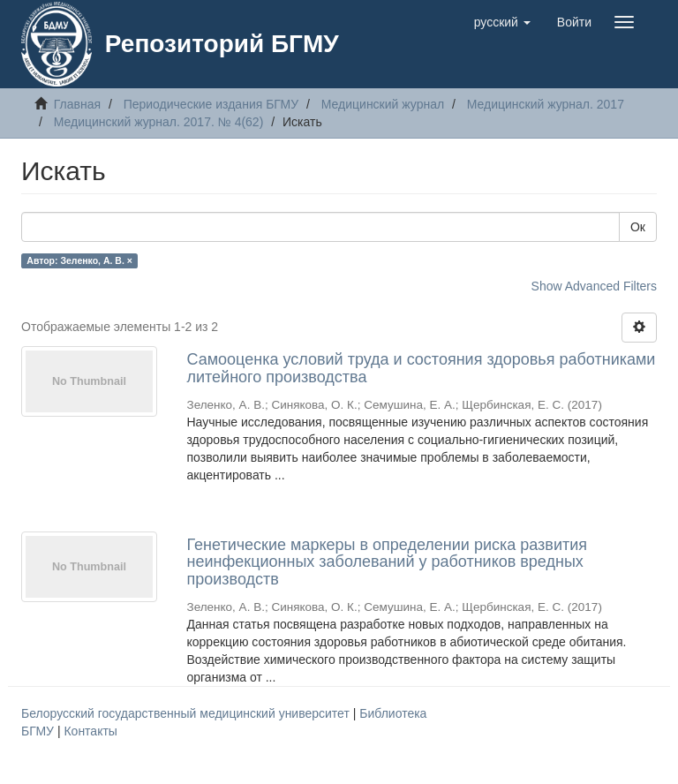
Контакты (90, 731)
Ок (638, 227)
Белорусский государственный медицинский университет (187, 713)
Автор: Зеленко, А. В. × (79, 260)
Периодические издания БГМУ (211, 104)
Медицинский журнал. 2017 (546, 104)
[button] (502, 22)
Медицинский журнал (383, 104)
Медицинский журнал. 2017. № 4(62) (159, 122)
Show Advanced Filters (594, 286)
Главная (77, 104)
